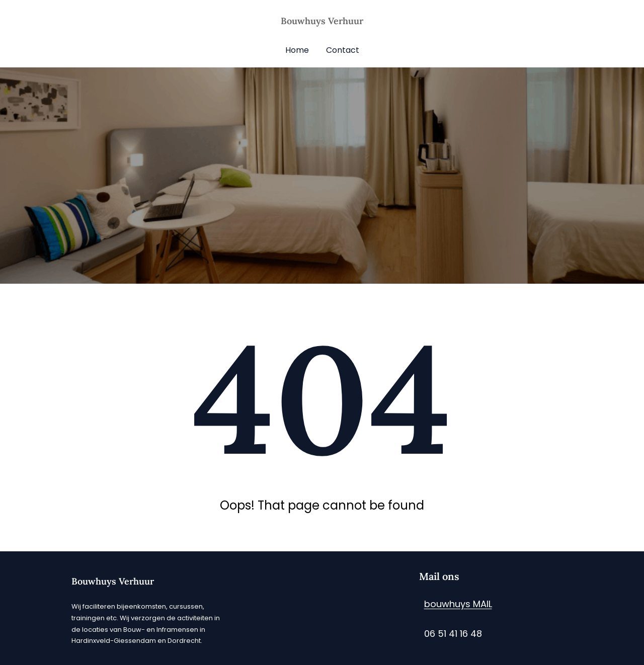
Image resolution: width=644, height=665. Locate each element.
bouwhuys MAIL (458, 604)
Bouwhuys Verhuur (322, 21)
